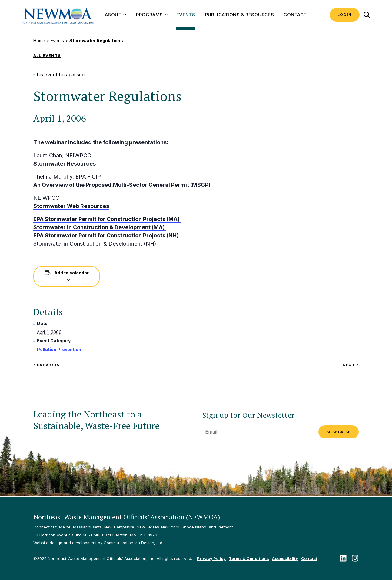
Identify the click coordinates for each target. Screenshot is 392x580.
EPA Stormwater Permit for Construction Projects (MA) (107, 219)
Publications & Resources (240, 15)
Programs (152, 15)
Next (351, 365)
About (115, 15)
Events (186, 15)
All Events (47, 56)
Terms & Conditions (249, 558)
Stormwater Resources (65, 164)
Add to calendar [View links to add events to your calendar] (71, 273)
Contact (295, 15)
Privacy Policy (211, 558)
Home (39, 40)
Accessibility (285, 558)
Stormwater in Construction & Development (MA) (100, 227)
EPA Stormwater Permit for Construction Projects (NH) (107, 235)
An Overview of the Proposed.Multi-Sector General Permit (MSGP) (122, 185)
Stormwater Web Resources (71, 206)
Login (345, 15)
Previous (46, 365)
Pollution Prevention (59, 349)
